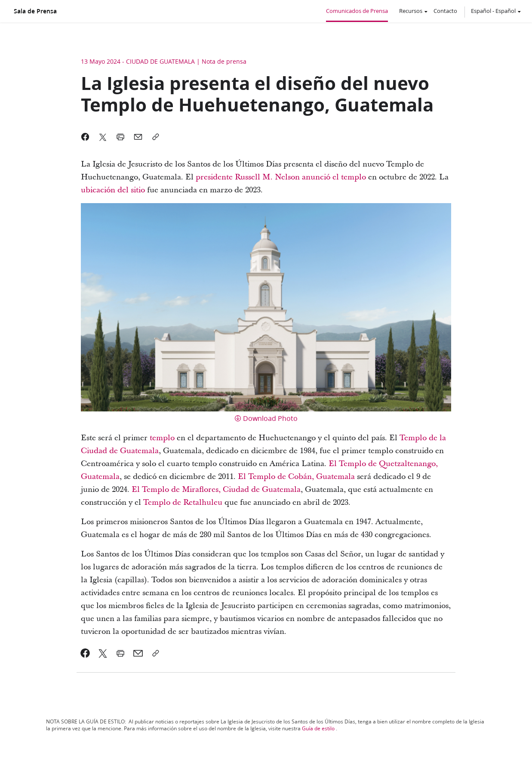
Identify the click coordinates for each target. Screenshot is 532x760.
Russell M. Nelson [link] (266, 177)
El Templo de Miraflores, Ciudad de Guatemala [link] (216, 490)
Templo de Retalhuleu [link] (183, 502)
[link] (214, 177)
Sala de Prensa (35, 11)
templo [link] (162, 438)
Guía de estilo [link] (318, 728)
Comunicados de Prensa (357, 11)
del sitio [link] (130, 190)
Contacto (445, 11)
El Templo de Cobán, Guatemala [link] (297, 477)
